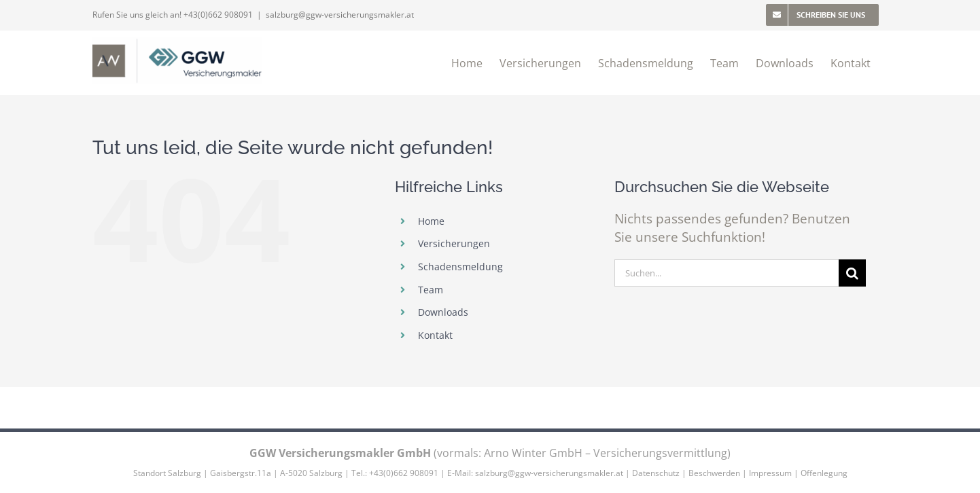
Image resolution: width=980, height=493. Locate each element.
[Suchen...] (727, 273)
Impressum (770, 473)
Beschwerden (714, 473)
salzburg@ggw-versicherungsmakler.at (340, 15)
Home (431, 221)
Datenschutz (656, 473)
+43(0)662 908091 (218, 15)
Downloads (443, 312)
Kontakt (435, 335)
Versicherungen (454, 243)
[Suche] (852, 273)
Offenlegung (824, 473)
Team (431, 290)
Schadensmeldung (460, 267)
